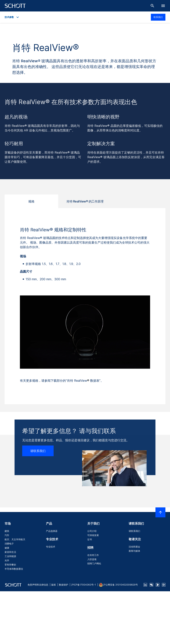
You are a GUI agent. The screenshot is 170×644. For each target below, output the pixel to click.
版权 (54, 585)
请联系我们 (38, 451)
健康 (7, 548)
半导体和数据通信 (14, 569)
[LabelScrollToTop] (160, 512)
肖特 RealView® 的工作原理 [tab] (85, 201)
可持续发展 (93, 535)
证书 (90, 539)
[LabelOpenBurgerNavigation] (163, 6)
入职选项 (92, 559)
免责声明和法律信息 (38, 585)
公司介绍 (92, 531)
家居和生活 (10, 552)
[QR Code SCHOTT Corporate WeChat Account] (151, 585)
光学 (7, 560)
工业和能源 (10, 556)
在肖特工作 (93, 555)
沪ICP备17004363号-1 (84, 585)
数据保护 (64, 585)
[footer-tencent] (164, 585)
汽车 (7, 535)
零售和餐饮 (10, 565)
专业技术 (51, 547)
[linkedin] (145, 585)
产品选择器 (52, 531)
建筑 (7, 531)
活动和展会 (134, 547)
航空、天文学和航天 (15, 539)
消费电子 (9, 544)
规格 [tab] (31, 201)
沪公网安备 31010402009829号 (121, 585)
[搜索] (152, 6)
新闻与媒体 (134, 551)
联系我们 (158, 17)
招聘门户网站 (94, 563)
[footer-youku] (158, 585)
